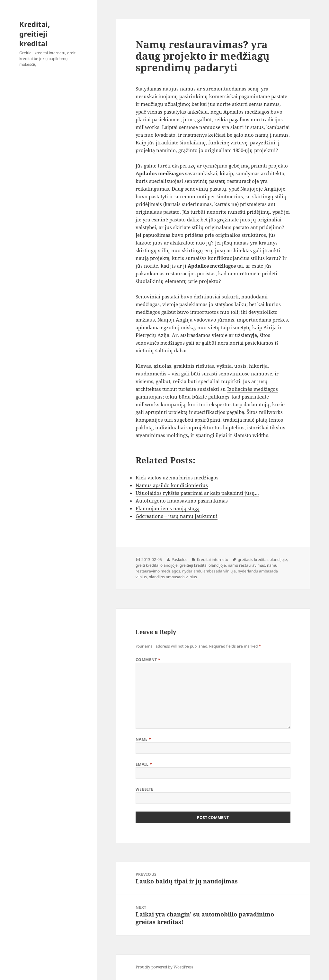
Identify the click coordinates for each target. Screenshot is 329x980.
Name (143, 739)
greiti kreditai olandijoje (157, 565)
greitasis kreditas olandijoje (262, 559)
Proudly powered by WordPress (164, 967)
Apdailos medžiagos (246, 112)
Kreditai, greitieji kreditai (35, 34)
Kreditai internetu (213, 559)
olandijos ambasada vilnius (173, 577)
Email (144, 764)
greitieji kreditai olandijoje (203, 565)
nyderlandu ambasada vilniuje (209, 571)
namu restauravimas (246, 565)
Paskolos (179, 559)
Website (145, 789)
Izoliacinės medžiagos (253, 389)
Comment (148, 660)
